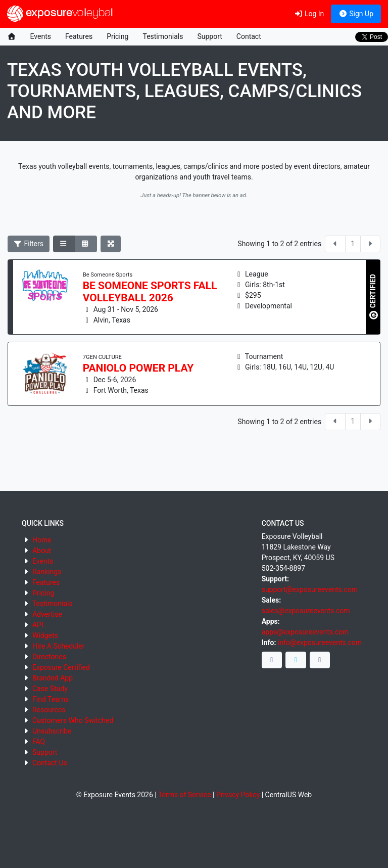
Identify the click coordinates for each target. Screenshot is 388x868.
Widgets (45, 635)
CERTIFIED (374, 297)
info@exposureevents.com (320, 643)
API (38, 625)
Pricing (117, 36)
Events (41, 36)
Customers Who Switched (73, 720)
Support (209, 36)
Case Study (50, 689)
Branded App (53, 678)
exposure (60, 14)
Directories (49, 657)
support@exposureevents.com (310, 589)
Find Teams (51, 699)
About (42, 551)
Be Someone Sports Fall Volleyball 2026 (150, 292)
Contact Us (50, 763)
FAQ (39, 742)
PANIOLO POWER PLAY (138, 368)
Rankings (47, 572)
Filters (29, 244)
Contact (249, 36)
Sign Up (356, 14)
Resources (49, 710)
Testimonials (163, 36)
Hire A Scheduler (58, 646)
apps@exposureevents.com (305, 632)
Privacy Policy (238, 795)
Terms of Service (185, 795)
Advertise (47, 614)
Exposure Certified (61, 667)
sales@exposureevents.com (306, 611)
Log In (309, 14)
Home (42, 540)
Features (79, 36)
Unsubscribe (52, 731)
